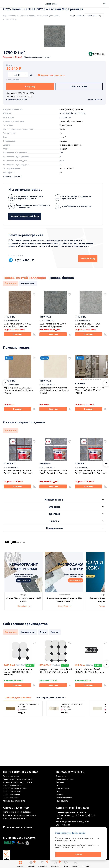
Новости (60, 795)
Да (61, 200)
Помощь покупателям (70, 772)
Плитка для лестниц (12, 792)
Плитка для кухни (11, 798)
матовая (63, 168)
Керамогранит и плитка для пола (18, 779)
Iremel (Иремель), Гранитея (71, 137)
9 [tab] (95, 410)
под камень (77, 172)
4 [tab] (87, 410)
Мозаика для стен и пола (14, 801)
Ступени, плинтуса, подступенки (17, 782)
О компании (61, 776)
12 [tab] (100, 410)
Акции (59, 792)
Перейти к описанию (13, 204)
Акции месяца (10, 19)
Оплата (59, 785)
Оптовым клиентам (16, 808)
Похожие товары (28, 16)
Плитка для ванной (12, 795)
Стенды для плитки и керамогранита (19, 815)
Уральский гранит (67, 148)
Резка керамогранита (17, 827)
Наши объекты (62, 801)
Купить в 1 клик (79, 113)
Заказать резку (84, 286)
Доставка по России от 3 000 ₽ (19, 123)
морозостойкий (66, 196)
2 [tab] (83, 410)
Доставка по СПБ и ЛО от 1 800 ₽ (20, 120)
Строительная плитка (13, 785)
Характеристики (11, 16)
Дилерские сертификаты (14, 818)
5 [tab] (88, 410)
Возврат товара (63, 788)
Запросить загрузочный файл (30, 243)
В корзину (30, 113)
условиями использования (67, 847)
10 (61, 160)
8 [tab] (94, 410)
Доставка (60, 782)
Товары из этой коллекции (25, 305)
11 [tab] (99, 410)
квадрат (63, 176)
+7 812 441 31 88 (63, 825)
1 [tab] (82, 410)
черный (63, 164)
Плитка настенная (11, 776)
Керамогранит (66, 152)
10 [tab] (97, 410)
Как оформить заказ (65, 779)
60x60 (62, 156)
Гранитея (80, 148)
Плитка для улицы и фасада (15, 788)
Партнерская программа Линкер (17, 812)
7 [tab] (92, 410)
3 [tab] (85, 410)
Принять (78, 854)
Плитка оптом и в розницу (21, 772)
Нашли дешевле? (95, 127)
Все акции (24, 578)
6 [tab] (90, 410)
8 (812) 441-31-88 (25, 287)
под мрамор (65, 172)
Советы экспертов (64, 798)
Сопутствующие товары (48, 16)
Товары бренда (62, 305)
